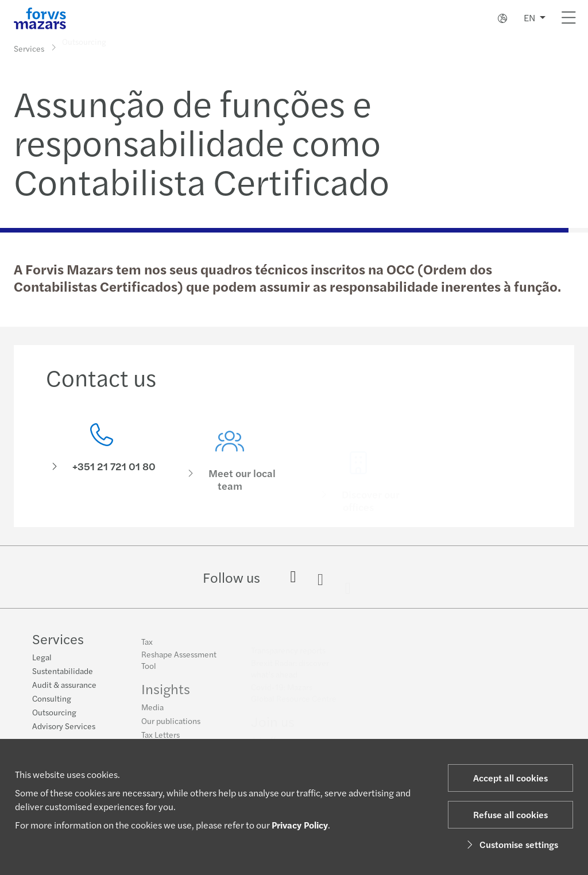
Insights (166, 693)
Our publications (171, 725)
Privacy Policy (300, 825)
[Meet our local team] (230, 473)
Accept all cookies (510, 778)
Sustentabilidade (63, 671)
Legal (42, 657)
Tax (147, 646)
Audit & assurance (64, 685)
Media (152, 711)
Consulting (52, 699)
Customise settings (511, 844)
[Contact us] (102, 457)
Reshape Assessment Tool (179, 664)
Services (29, 48)
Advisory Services (64, 726)
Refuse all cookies (510, 814)
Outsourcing (54, 713)
